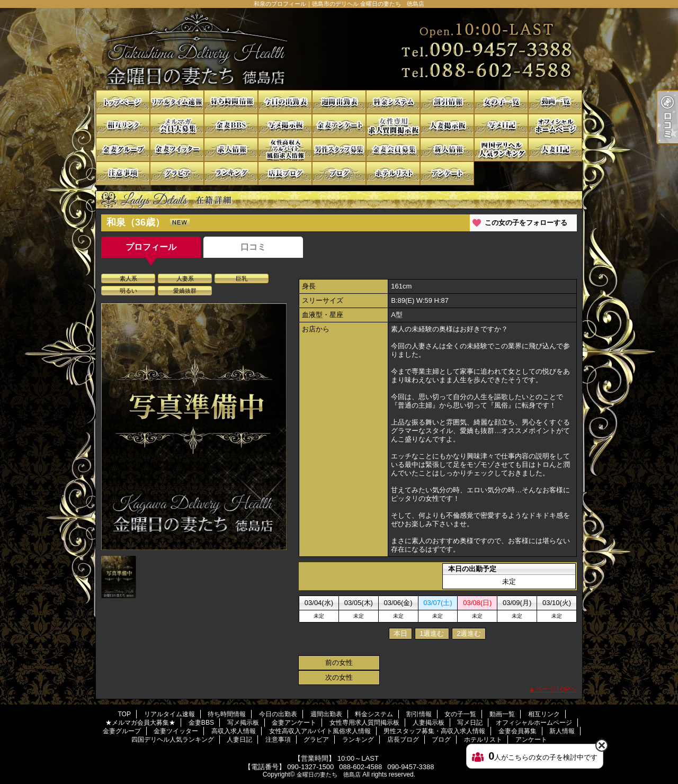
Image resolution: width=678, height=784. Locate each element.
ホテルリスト (393, 173)
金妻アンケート (339, 126)
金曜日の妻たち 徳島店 (329, 774)
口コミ (253, 247)
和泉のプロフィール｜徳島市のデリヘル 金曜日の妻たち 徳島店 (339, 49)
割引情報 (447, 102)
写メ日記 (501, 126)
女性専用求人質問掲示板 (393, 126)
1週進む (432, 633)
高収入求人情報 (231, 150)
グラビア (177, 173)
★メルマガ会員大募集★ (177, 126)
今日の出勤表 (285, 102)
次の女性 (339, 677)
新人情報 (447, 150)
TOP (123, 102)
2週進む (469, 633)
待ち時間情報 (231, 102)
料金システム (393, 102)
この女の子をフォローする (526, 223)
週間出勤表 (339, 102)
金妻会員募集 (393, 150)
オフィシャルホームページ (555, 126)
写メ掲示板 (285, 126)
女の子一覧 (501, 102)
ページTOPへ (556, 689)
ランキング (231, 173)
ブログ (339, 173)
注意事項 (123, 173)
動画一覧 (555, 102)
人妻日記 (555, 150)
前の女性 (339, 663)
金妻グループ (123, 150)
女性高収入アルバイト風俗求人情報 (285, 150)
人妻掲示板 (447, 126)
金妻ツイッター (177, 150)
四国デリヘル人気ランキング (501, 150)
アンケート (447, 173)
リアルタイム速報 (177, 102)
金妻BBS (231, 126)
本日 (400, 633)
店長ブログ (285, 173)
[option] (194, 427)
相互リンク (123, 126)
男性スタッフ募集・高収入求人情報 (339, 150)
